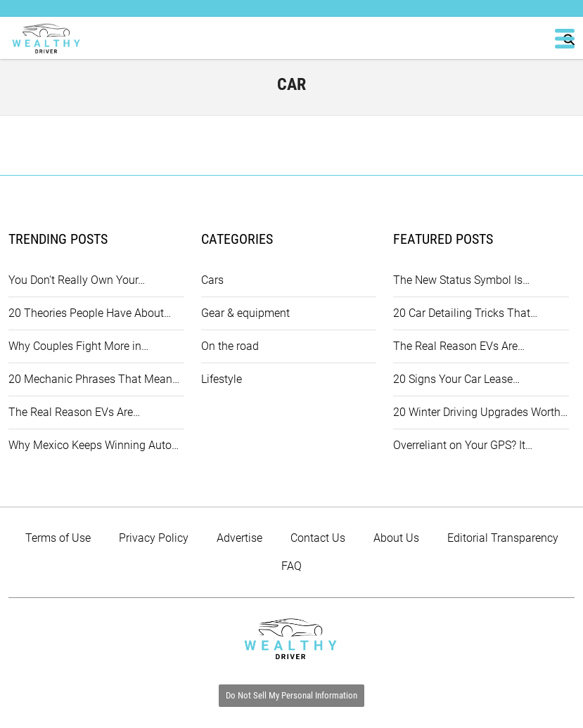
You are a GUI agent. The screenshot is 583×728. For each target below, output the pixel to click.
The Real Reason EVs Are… (74, 412)
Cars (212, 280)
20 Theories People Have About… (90, 313)
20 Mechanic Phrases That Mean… (94, 379)
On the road (230, 346)
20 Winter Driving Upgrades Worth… (480, 412)
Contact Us (318, 538)
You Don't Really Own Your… (77, 280)
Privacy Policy (154, 538)
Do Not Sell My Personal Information (291, 695)
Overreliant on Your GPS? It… (463, 445)
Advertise (239, 538)
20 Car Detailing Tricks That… (465, 313)
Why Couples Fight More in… (78, 346)
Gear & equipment (245, 313)
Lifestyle (222, 379)
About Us (396, 538)
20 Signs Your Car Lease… (456, 379)
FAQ (291, 566)
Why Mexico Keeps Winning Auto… (94, 445)
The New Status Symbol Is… (461, 280)
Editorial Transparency (503, 538)
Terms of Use (58, 538)
